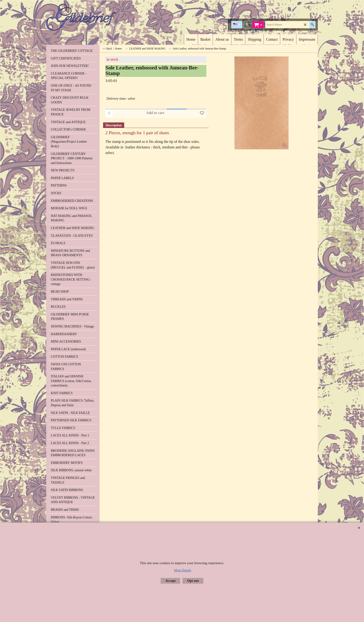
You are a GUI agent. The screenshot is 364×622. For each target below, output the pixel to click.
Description (114, 125)
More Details (183, 570)
